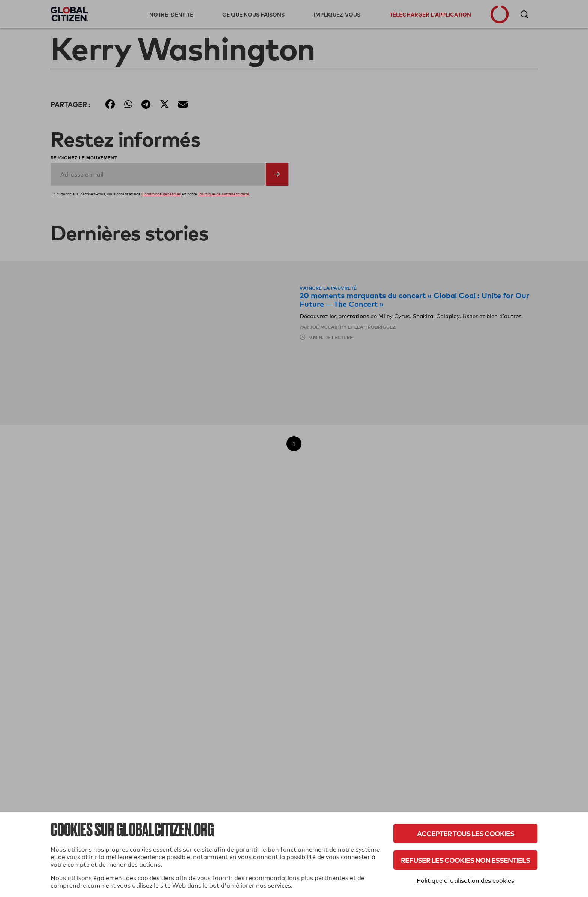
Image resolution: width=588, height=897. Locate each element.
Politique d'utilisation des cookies (465, 881)
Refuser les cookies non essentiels (465, 860)
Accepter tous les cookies (466, 833)
